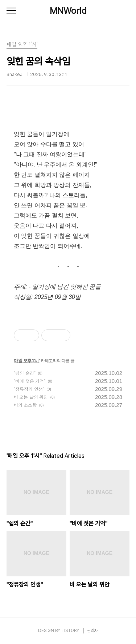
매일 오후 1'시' (27, 361)
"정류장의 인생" (29, 389)
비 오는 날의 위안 (31, 397)
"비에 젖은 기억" (30, 381)
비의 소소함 (25, 405)
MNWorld (68, 11)
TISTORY (70, 631)
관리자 (92, 631)
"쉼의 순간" (25, 373)
